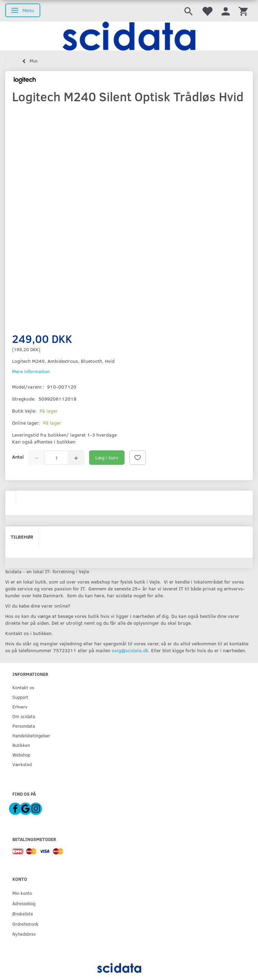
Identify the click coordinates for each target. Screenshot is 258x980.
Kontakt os (23, 687)
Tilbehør (22, 537)
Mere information (31, 371)
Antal (18, 457)
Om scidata (24, 716)
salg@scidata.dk (130, 650)
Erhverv (20, 707)
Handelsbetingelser (31, 735)
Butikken (21, 745)
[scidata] (129, 36)
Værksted (22, 764)
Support (20, 697)
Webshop (21, 755)
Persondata (24, 726)
